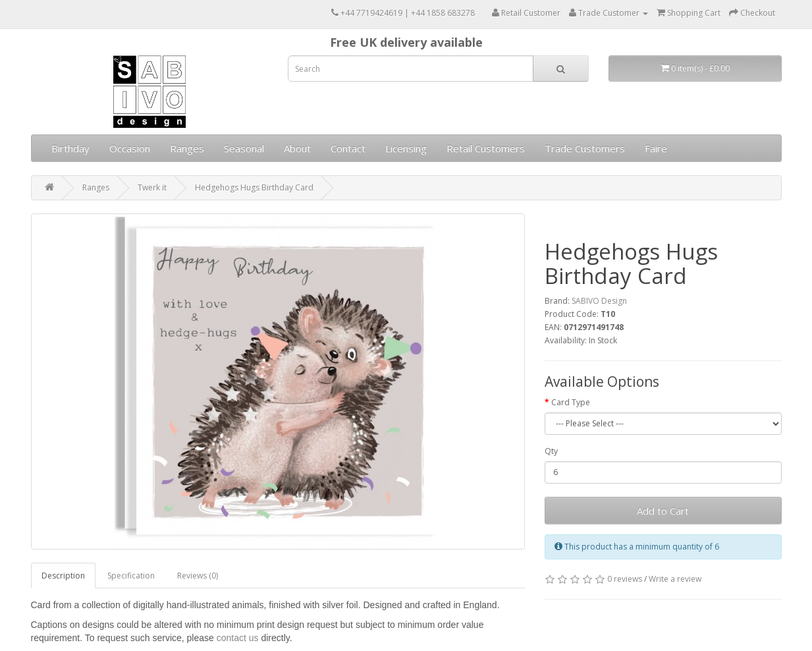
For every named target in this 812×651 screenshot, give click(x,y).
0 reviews (625, 579)
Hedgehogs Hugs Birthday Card (254, 187)
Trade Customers (585, 148)
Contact (348, 148)
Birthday (70, 148)
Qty (551, 451)
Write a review (675, 579)
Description (63, 576)
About (297, 148)
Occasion (130, 148)
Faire (656, 148)
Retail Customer (526, 13)
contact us (238, 638)
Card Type (571, 402)
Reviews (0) (198, 576)
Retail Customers (486, 148)
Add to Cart (663, 511)
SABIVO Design (599, 301)
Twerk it (152, 187)
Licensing (406, 148)
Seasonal (244, 148)
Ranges (187, 148)
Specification (131, 576)
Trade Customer (609, 13)
